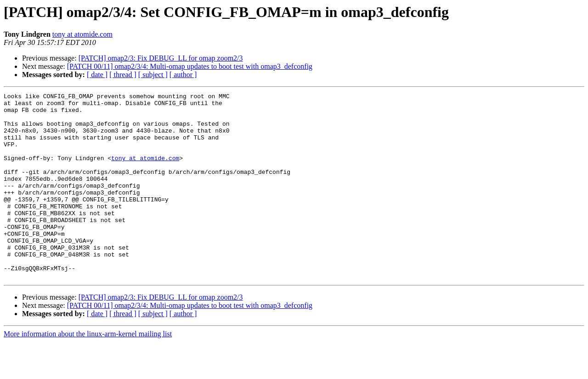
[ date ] (97, 75)
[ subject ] (153, 75)
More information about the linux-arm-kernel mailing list (88, 371)
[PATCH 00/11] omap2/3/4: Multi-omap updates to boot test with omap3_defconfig (190, 66)
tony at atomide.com (82, 34)
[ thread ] (123, 75)
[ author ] (183, 75)
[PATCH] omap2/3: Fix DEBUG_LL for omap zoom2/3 (161, 58)
